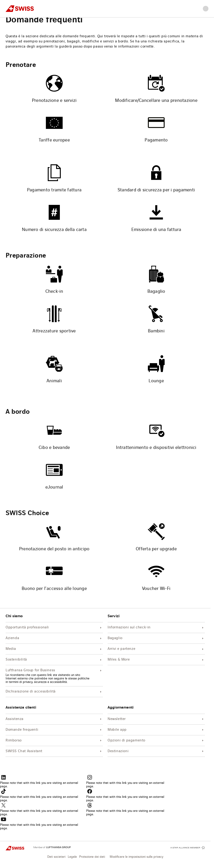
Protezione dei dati (92, 857)
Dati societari (56, 857)
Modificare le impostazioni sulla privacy (136, 857)
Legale (72, 857)
